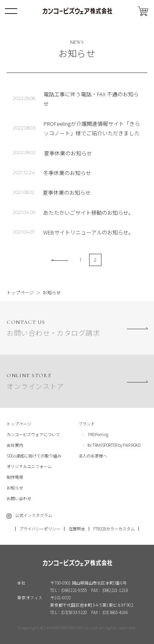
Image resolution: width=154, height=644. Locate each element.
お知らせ (15, 488)
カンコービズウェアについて (33, 434)
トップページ (20, 292)
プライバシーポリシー (40, 529)
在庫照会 (77, 529)
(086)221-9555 (74, 590)
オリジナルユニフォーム (29, 466)
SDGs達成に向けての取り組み (34, 456)
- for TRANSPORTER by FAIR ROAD (109, 445)
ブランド (87, 424)
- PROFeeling (93, 434)
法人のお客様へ (93, 456)
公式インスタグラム (34, 515)
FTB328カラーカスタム (114, 529)
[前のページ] (60, 260)
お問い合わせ (19, 498)
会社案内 (15, 445)
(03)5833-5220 (74, 612)
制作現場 (15, 477)
